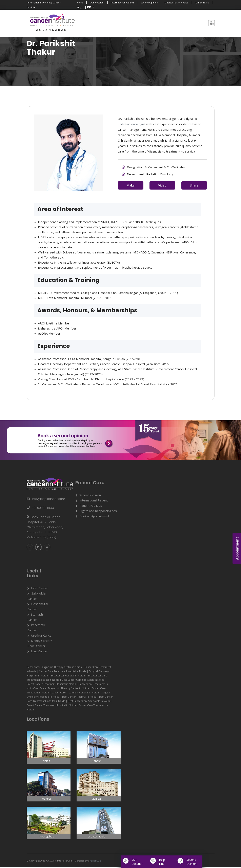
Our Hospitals (97, 3)
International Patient (94, 501)
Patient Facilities (91, 506)
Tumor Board (202, 3)
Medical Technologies (176, 3)
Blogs (80, 7)
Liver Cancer (39, 589)
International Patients (123, 3)
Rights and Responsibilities (98, 512)
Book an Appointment (94, 517)
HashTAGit (95, 861)
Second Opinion (149, 3)
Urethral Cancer (42, 636)
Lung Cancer (39, 652)
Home (80, 3)
